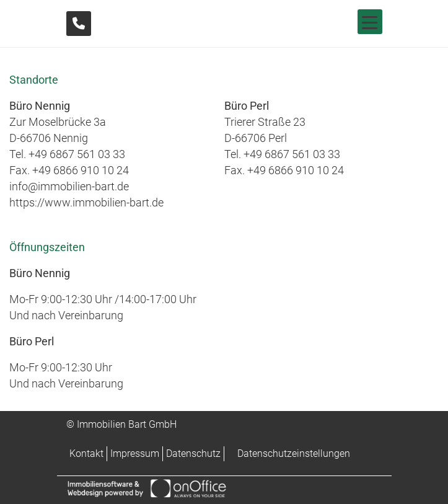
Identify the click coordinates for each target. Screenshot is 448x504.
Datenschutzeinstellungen (294, 453)
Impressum (135, 453)
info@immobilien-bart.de (69, 186)
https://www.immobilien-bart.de (86, 202)
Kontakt (86, 453)
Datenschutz (193, 453)
